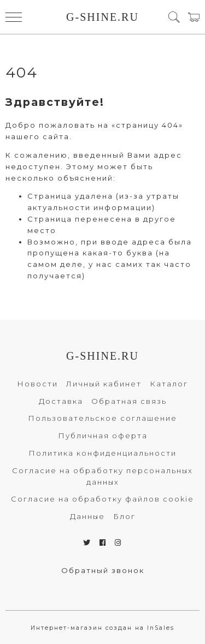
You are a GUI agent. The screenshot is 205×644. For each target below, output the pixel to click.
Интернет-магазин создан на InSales (102, 628)
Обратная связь (129, 401)
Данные (87, 516)
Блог (124, 516)
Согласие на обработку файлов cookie (102, 499)
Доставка (61, 401)
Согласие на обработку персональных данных (102, 476)
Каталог (169, 384)
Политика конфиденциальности (102, 453)
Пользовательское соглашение (102, 418)
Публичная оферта (103, 436)
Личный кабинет (104, 384)
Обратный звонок (103, 570)
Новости (37, 384)
